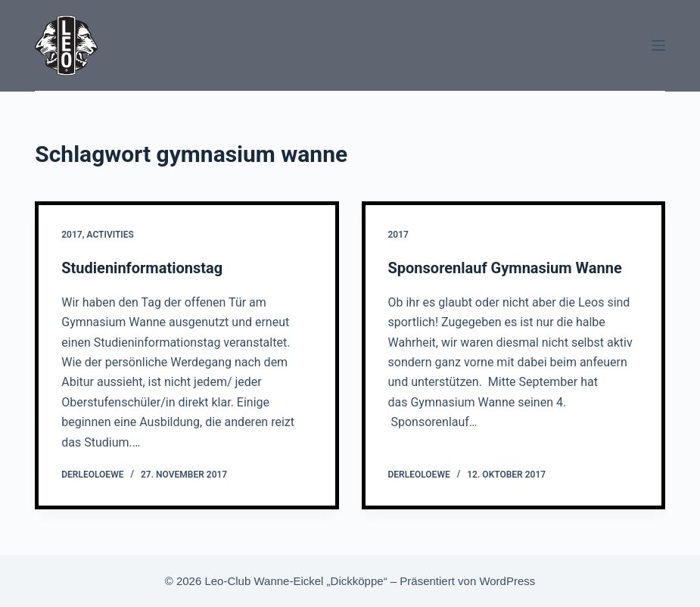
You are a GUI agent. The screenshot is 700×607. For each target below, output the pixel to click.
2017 (72, 235)
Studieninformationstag (142, 268)
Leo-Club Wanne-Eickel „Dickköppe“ (296, 581)
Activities (110, 235)
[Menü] (658, 45)
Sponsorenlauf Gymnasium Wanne (505, 268)
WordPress (507, 581)
